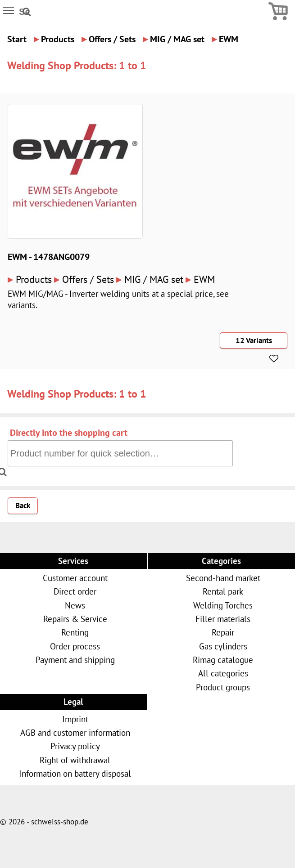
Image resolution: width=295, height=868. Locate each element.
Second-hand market (223, 578)
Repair (223, 632)
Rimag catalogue (223, 660)
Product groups (223, 687)
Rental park (223, 591)
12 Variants (254, 340)
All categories (223, 673)
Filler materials (223, 619)
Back (23, 506)
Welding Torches (223, 605)
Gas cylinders (223, 646)
